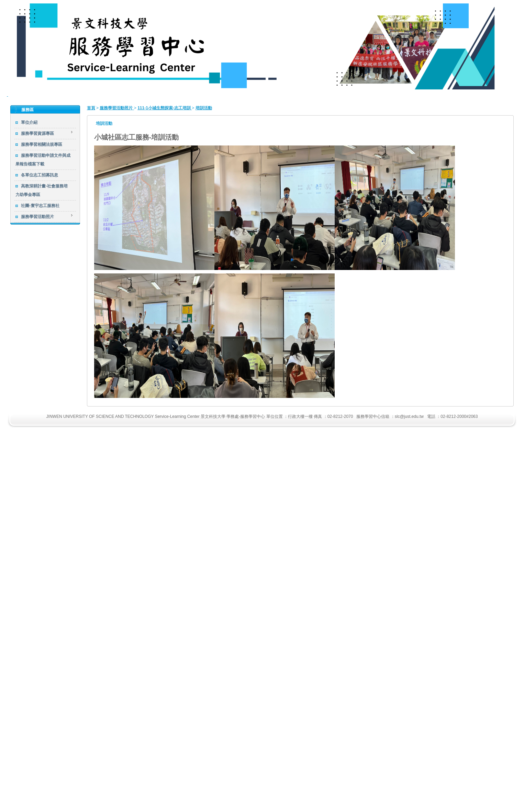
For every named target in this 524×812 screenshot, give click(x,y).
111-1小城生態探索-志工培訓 (165, 108)
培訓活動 (204, 108)
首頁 (91, 108)
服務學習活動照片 (117, 108)
